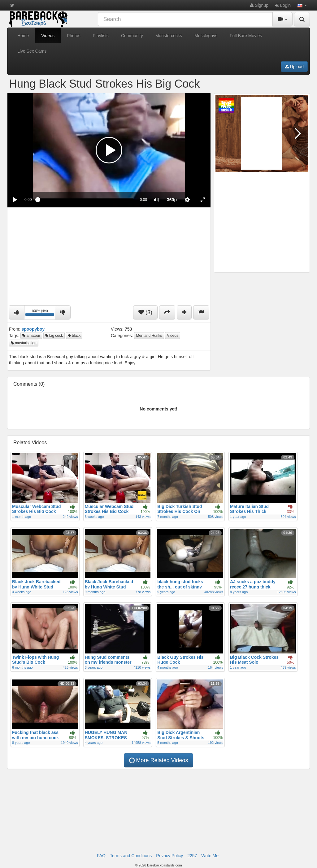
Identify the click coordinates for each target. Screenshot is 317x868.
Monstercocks (169, 36)
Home (23, 36)
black (74, 336)
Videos (48, 36)
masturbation (24, 343)
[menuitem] (172, 200)
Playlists (101, 36)
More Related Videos (158, 760)
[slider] (86, 200)
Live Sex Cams (32, 51)
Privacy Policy (169, 856)
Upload (294, 67)
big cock (54, 336)
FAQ (101, 856)
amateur (31, 336)
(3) (145, 312)
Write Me (210, 856)
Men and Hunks (149, 336)
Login (283, 5)
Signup (259, 5)
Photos (74, 36)
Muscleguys (206, 36)
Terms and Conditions (131, 856)
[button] (302, 5)
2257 (192, 856)
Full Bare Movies (246, 36)
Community (132, 36)
